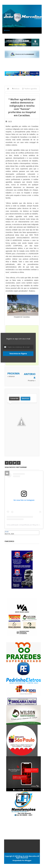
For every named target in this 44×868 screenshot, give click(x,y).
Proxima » (32, 381)
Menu (7, 30)
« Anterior (11, 376)
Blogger (28, 860)
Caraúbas (8, 536)
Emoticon (25, 399)
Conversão (14, 399)
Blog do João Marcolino (28, 856)
